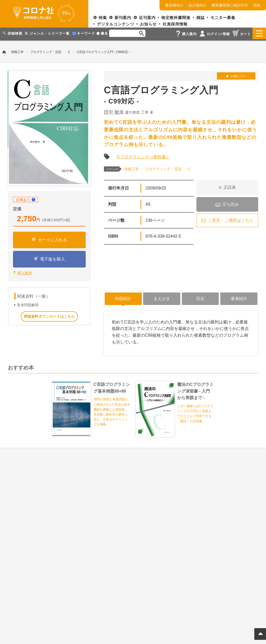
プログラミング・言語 (46, 51)
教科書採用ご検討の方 (230, 5)
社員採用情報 (175, 24)
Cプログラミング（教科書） (143, 156)
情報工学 (17, 51)
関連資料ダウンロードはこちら (49, 315)
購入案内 (25, 272)
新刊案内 (123, 18)
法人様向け (197, 5)
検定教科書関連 (176, 18)
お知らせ (148, 24)
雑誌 (201, 18)
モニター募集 (223, 18)
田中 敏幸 (114, 111)
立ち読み (231, 203)
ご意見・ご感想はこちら (231, 219)
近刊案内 (147, 18)
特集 (103, 18)
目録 (257, 5)
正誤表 (230, 186)
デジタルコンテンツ (116, 24)
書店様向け (174, 5)
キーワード (84, 33)
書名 (102, 33)
